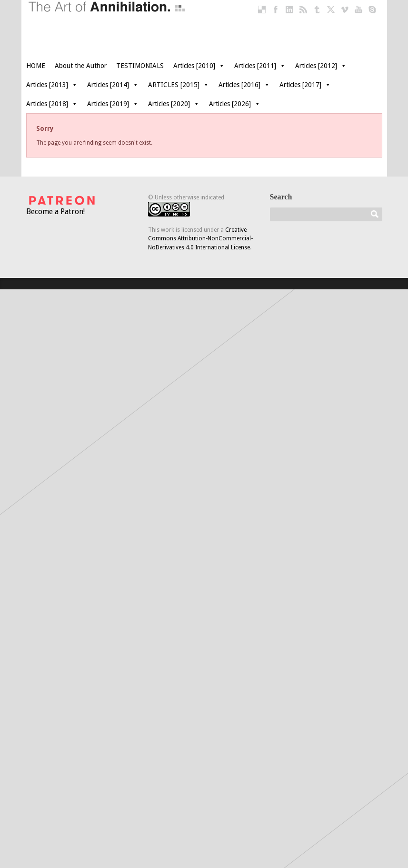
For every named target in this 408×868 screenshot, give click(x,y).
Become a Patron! (62, 205)
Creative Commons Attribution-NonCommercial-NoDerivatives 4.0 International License (200, 239)
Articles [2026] (235, 104)
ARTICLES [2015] (179, 85)
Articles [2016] (244, 85)
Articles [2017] (305, 85)
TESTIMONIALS (140, 66)
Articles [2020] (174, 104)
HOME (36, 66)
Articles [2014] (113, 85)
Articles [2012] (321, 66)
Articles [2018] (52, 104)
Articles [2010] (199, 66)
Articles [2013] (52, 85)
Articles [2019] (113, 104)
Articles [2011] (260, 66)
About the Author (81, 66)
